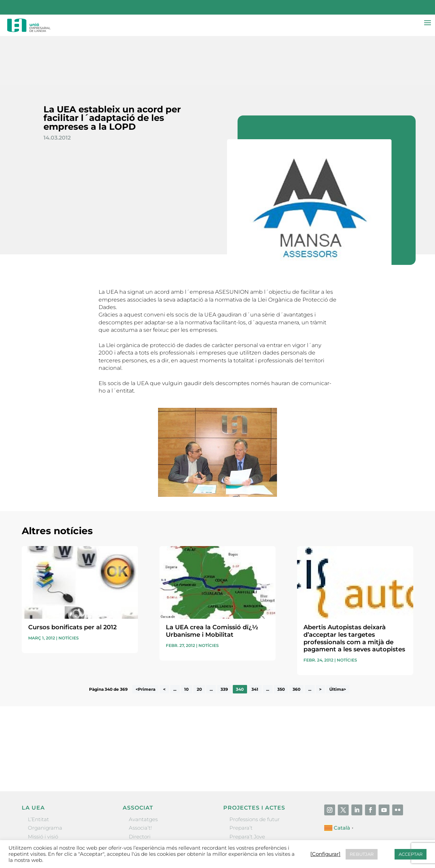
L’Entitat (38, 770)
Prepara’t (241, 779)
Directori (140, 787)
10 (186, 640)
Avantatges (143, 770)
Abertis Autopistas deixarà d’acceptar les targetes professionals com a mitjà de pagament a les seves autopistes (354, 589)
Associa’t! (140, 779)
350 (281, 640)
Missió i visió (43, 787)
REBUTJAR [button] (362, 854)
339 (224, 640)
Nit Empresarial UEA (255, 796)
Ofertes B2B (144, 796)
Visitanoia (242, 822)
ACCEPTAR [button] (411, 854)
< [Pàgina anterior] (164, 640)
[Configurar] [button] (325, 854)
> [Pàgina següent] (320, 640)
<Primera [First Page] (145, 640)
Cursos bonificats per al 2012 (72, 578)
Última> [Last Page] (338, 640)
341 (255, 640)
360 (297, 640)
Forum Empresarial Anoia (262, 805)
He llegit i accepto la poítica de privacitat (309, 704)
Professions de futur (255, 770)
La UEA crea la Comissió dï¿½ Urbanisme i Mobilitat (212, 582)
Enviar (398, 716)
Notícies (69, 589)
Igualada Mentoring (254, 813)
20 (199, 640)
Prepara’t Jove (247, 787)
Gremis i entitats (49, 796)
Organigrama (45, 779)
